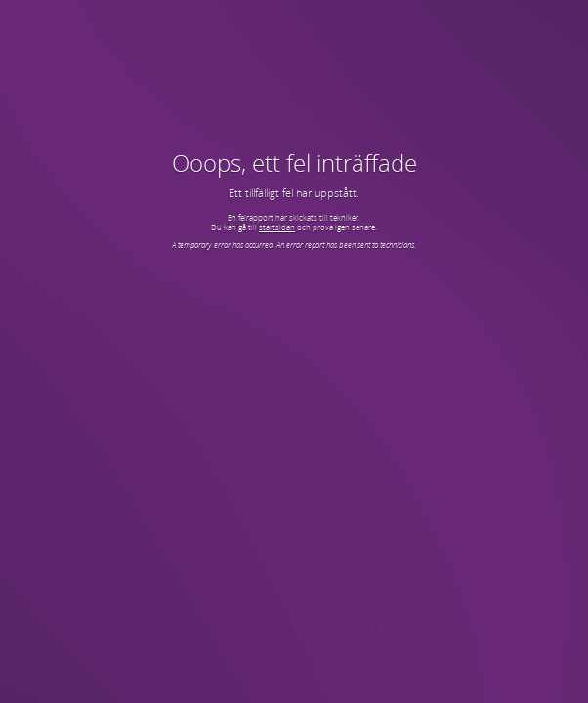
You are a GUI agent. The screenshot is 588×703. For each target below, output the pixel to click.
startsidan (277, 227)
